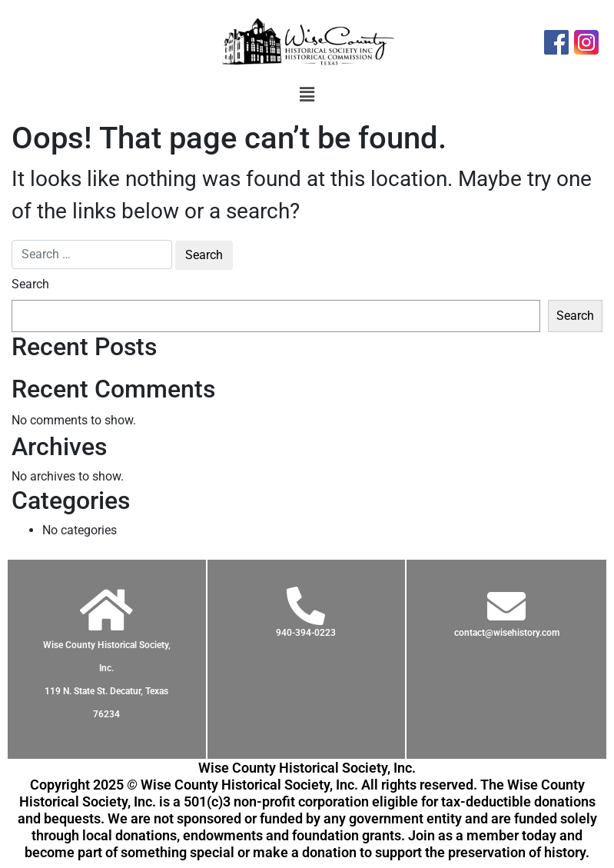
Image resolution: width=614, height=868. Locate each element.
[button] (307, 95)
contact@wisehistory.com (507, 633)
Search (30, 284)
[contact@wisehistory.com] (506, 606)
